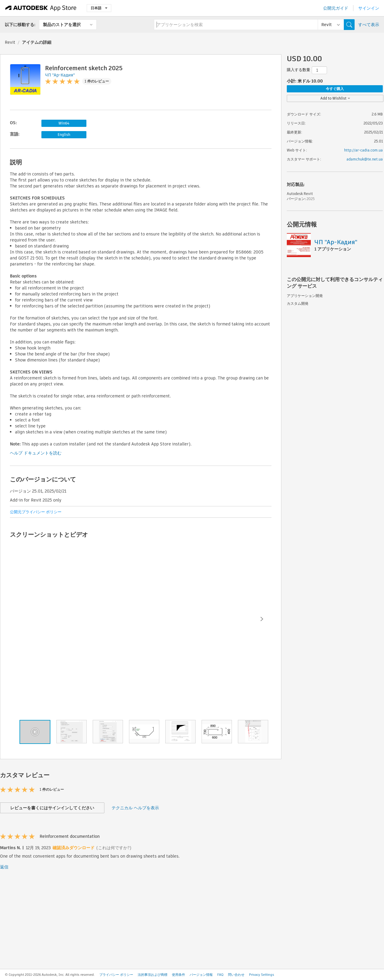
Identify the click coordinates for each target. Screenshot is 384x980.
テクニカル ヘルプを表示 (135, 808)
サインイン (369, 8)
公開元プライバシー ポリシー (36, 512)
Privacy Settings (262, 975)
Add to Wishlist (335, 98)
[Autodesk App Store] (41, 8)
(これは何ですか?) (114, 848)
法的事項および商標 (153, 975)
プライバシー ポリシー (116, 975)
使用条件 (178, 975)
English (64, 135)
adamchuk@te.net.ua (365, 159)
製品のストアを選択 (62, 25)
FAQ (220, 975)
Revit (10, 42)
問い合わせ (236, 975)
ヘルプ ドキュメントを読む (36, 453)
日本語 (99, 8)
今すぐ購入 (335, 89)
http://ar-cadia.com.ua (363, 150)
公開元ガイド (336, 8)
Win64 (64, 123)
